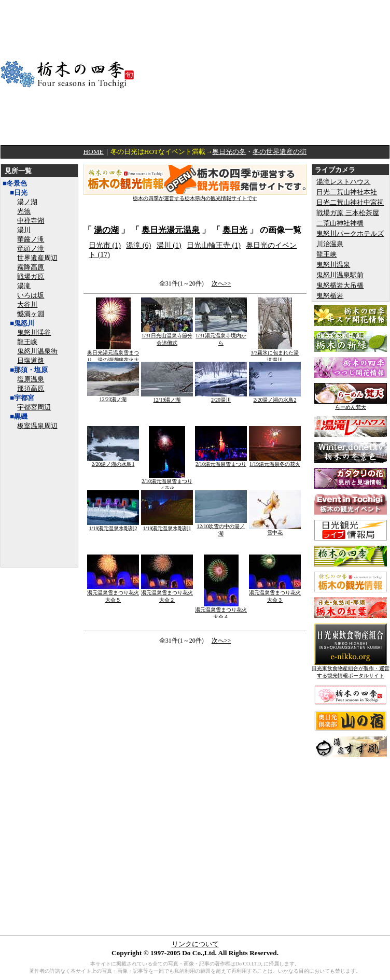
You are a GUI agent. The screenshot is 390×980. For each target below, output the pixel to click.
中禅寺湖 (31, 221)
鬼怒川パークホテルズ (350, 233)
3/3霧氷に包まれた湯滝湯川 (275, 354)
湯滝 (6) (138, 245)
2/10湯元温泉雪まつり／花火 (167, 482)
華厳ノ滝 (31, 239)
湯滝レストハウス (343, 182)
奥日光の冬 (229, 152)
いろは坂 (31, 295)
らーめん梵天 (351, 404)
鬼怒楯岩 (330, 296)
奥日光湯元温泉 (171, 230)
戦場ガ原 (31, 276)
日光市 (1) (105, 245)
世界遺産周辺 (37, 258)
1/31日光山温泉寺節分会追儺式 (167, 337)
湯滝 (24, 286)
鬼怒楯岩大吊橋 (340, 285)
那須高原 (31, 388)
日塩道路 (31, 360)
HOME (94, 152)
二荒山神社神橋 (340, 223)
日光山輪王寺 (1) (214, 245)
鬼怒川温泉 (333, 265)
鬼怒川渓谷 (34, 332)
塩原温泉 (31, 379)
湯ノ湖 (27, 202)
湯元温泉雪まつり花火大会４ (221, 611)
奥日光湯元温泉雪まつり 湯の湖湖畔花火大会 (113, 357)
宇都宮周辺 (34, 407)
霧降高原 (31, 267)
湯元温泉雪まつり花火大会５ (113, 594)
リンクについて (195, 944)
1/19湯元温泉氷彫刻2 (113, 526)
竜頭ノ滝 (31, 248)
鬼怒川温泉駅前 (340, 275)
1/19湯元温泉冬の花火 (275, 461)
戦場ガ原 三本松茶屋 (347, 213)
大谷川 (27, 304)
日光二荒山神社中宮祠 (350, 202)
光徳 (24, 211)
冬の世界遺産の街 (280, 152)
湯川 (24, 230)
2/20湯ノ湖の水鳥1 (113, 461)
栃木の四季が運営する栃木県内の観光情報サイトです (195, 196)
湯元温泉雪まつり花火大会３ (275, 594)
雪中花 (275, 530)
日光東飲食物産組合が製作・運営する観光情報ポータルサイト (351, 669)
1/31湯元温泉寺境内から (221, 337)
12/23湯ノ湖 (113, 397)
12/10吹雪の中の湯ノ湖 (221, 527)
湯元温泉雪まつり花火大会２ (167, 594)
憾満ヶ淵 (31, 314)
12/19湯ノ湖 (167, 397)
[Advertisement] (281, 73)
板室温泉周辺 (37, 426)
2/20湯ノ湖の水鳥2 (275, 397)
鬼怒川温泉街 (37, 351)
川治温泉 (330, 244)
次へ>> (221, 283)
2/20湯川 (221, 397)
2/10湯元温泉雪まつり (221, 461)
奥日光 (235, 230)
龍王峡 (27, 342)
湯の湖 (106, 230)
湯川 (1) (169, 245)
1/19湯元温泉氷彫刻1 (167, 526)
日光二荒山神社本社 (347, 192)
